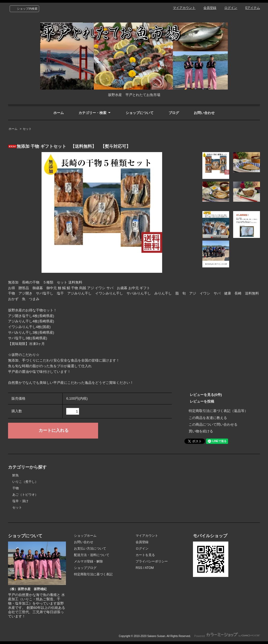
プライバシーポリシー (152, 561)
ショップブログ (85, 568)
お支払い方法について (90, 549)
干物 (16, 488)
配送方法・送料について (92, 555)
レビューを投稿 (202, 401)
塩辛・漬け (20, 501)
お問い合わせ (204, 113)
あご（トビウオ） (25, 495)
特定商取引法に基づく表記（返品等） (218, 411)
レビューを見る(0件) (206, 395)
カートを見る (145, 555)
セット (27, 129)
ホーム (59, 113)
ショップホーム (85, 536)
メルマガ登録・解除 (88, 561)
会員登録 (210, 8)
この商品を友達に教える (208, 418)
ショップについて (140, 113)
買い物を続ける (201, 431)
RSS (139, 568)
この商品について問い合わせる (213, 424)
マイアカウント (184, 8)
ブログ (174, 113)
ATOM (149, 568)
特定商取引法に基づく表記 (93, 574)
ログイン (231, 8)
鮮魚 (16, 475)
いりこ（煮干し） (25, 482)
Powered (227, 636)
